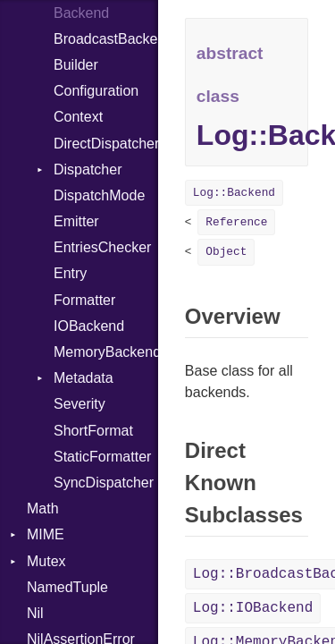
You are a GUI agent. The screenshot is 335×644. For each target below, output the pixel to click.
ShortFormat (93, 431)
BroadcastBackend (106, 39)
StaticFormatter (102, 457)
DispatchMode (99, 195)
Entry (70, 273)
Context (78, 117)
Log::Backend (234, 193)
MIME (46, 534)
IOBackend (89, 326)
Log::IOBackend (253, 608)
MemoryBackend (106, 352)
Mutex (46, 561)
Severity (80, 404)
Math (43, 508)
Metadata (84, 378)
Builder (76, 65)
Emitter (76, 221)
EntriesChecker (102, 247)
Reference (236, 222)
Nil (35, 613)
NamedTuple (67, 587)
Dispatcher (88, 169)
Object (226, 252)
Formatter (84, 300)
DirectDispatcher (106, 144)
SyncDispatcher (104, 483)
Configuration (96, 91)
